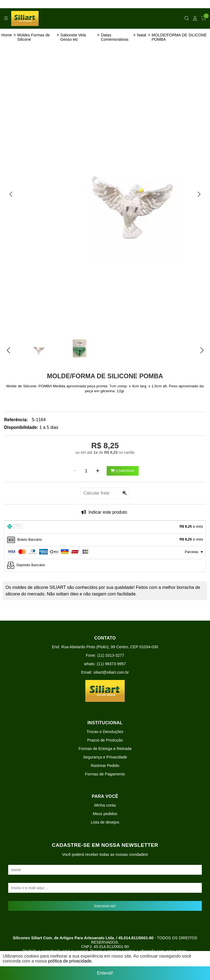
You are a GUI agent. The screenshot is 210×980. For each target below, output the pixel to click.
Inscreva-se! (105, 906)
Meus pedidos (105, 814)
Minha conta (105, 805)
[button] (11, 194)
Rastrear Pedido (105, 766)
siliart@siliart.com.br (111, 672)
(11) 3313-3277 (111, 655)
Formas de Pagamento (105, 774)
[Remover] (75, 471)
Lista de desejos (105, 822)
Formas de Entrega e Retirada (105, 749)
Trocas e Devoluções (105, 732)
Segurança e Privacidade (105, 757)
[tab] (105, 527)
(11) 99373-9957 (111, 664)
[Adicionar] (98, 471)
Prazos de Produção (105, 740)
